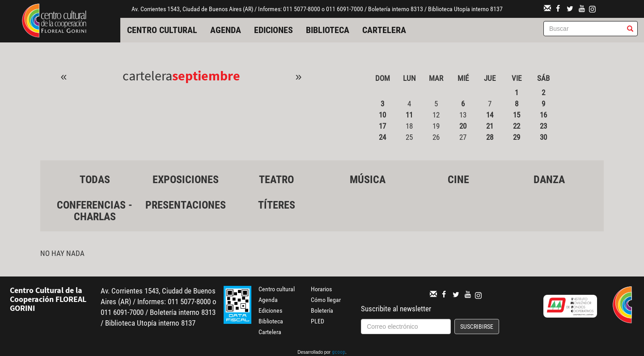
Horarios (321, 289)
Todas (95, 180)
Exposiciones (186, 180)
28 (490, 137)
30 (543, 137)
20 (463, 126)
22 (517, 126)
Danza (549, 180)
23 (543, 126)
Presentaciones (186, 205)
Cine (458, 180)
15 (517, 115)
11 (409, 115)
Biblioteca (328, 30)
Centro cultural (162, 30)
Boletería (322, 310)
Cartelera (384, 30)
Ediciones (273, 30)
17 (382, 126)
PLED (318, 321)
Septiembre (206, 75)
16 (543, 115)
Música (368, 180)
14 (490, 115)
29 (517, 137)
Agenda (226, 30)
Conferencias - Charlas (95, 211)
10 (382, 115)
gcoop (339, 353)
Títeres (277, 205)
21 (490, 126)
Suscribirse (477, 327)
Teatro (276, 180)
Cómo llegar (326, 300)
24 (382, 137)
